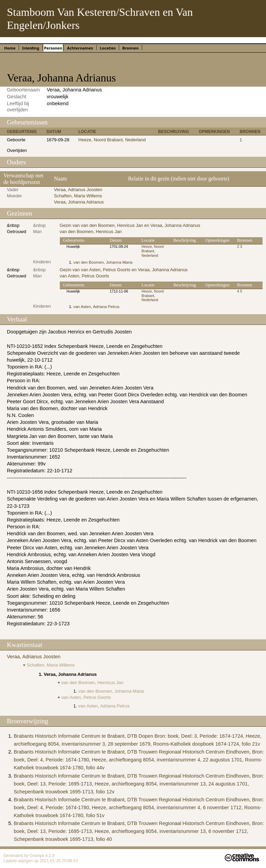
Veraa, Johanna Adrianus (79, 202)
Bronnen (131, 48)
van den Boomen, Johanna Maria (103, 262)
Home (10, 48)
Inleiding (31, 48)
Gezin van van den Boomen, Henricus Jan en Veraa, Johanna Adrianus (130, 225)
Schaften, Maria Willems (78, 196)
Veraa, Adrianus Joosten (78, 190)
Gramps (37, 856)
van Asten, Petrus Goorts (85, 276)
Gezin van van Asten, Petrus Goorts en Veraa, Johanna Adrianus (124, 270)
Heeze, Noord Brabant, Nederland (112, 140)
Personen (53, 48)
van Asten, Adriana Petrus (97, 306)
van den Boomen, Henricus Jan (91, 232)
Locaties (108, 48)
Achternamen (80, 48)
